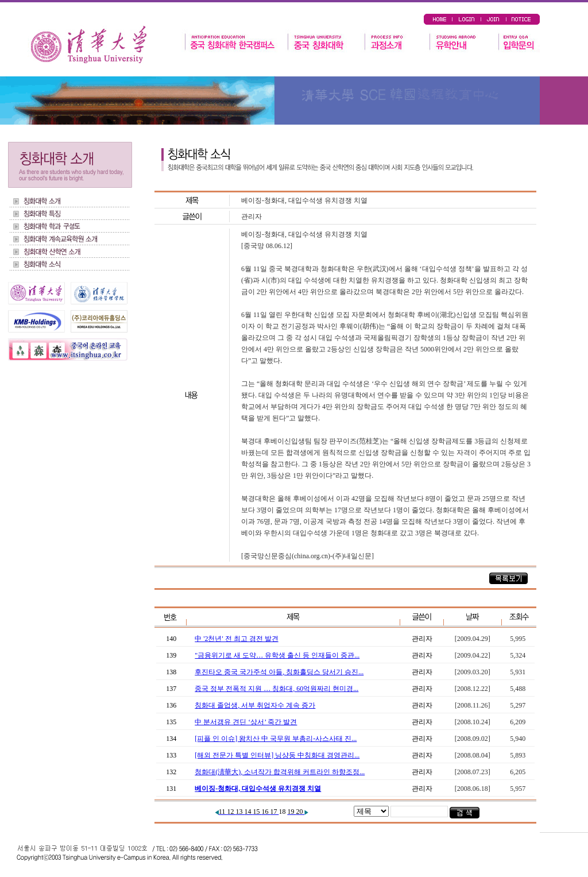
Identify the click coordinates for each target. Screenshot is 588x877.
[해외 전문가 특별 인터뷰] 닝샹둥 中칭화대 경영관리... (277, 755)
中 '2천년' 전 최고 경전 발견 (236, 639)
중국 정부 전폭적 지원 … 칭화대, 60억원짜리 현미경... (276, 689)
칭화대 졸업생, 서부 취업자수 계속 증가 (255, 705)
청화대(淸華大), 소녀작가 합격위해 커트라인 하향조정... (280, 772)
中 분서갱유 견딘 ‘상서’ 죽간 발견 (246, 722)
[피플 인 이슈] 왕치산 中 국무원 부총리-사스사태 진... (276, 739)
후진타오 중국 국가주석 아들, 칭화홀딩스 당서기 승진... (279, 672)
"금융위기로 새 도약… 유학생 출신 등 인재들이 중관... (277, 655)
